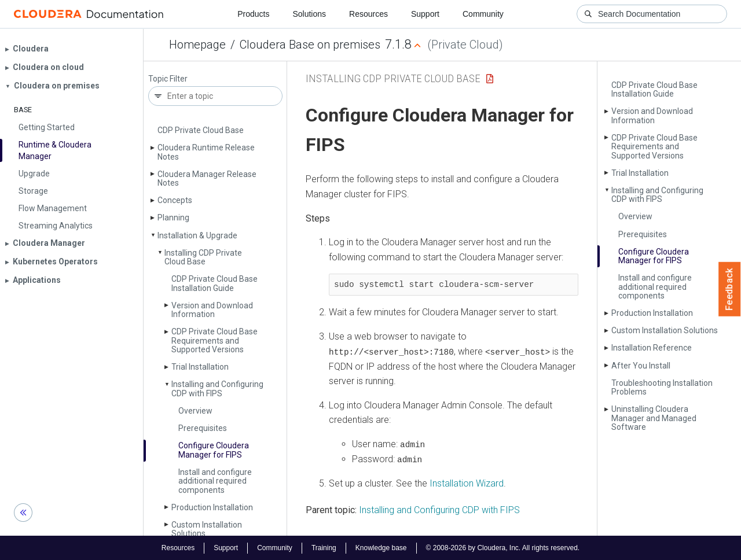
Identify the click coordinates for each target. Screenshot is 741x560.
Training (324, 547)
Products (253, 14)
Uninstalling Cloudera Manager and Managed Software (654, 418)
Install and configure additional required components (215, 481)
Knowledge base (381, 547)
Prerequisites (203, 428)
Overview (195, 411)
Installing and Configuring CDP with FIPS (217, 388)
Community (483, 14)
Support (425, 14)
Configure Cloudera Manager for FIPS (214, 450)
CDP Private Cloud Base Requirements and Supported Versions (214, 340)
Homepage (197, 45)
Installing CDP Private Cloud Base (203, 257)
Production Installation (212, 507)
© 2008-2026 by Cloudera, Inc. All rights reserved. (503, 547)
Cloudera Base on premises (310, 45)
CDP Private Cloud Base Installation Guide (214, 283)
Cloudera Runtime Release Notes (206, 152)
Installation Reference (652, 348)
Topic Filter (168, 79)
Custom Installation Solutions (207, 529)
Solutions (309, 14)
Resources (368, 14)
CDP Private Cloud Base (201, 130)
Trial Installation (200, 367)
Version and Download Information (212, 310)
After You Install (641, 366)
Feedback (730, 289)
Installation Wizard (467, 483)
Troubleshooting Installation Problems (662, 387)
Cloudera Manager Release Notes (207, 178)
